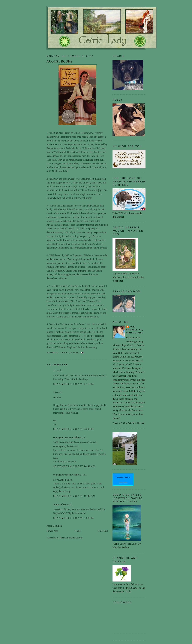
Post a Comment (54, 526)
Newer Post (52, 531)
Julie (132, 327)
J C (55, 370)
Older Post (103, 531)
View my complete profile (128, 423)
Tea (55, 392)
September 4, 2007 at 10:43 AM (74, 496)
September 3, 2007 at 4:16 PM (73, 384)
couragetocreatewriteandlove (67, 437)
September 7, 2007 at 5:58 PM (73, 518)
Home (78, 531)
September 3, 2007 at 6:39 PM (73, 429)
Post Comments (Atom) (71, 538)
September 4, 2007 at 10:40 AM (74, 466)
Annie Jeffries (60, 504)
